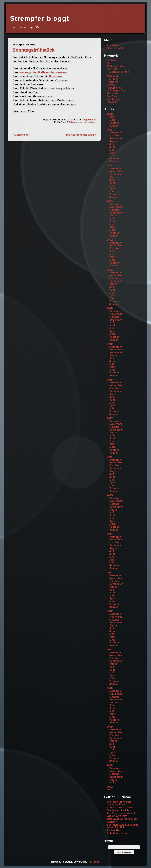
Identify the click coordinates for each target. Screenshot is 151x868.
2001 (110, 790)
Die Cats (112, 96)
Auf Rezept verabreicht (121, 813)
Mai (112, 150)
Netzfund (112, 76)
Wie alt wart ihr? (117, 816)
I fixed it (112, 102)
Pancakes (56, 76)
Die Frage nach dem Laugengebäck (119, 803)
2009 (110, 727)
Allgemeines (89, 119)
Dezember (116, 133)
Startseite (113, 45)
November (116, 171)
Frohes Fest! (115, 830)
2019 (110, 344)
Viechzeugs (114, 99)
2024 (110, 166)
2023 (110, 201)
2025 (110, 130)
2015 (110, 495)
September (116, 138)
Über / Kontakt (116, 48)
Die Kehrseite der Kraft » (81, 135)
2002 (110, 787)
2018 (110, 380)
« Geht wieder (21, 135)
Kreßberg (113, 82)
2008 (110, 765)
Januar (114, 126)
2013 (110, 573)
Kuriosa (112, 60)
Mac (109, 63)
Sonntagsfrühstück (34, 50)
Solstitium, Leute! (118, 833)
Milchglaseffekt (116, 828)
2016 (110, 457)
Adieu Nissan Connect (121, 807)
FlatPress (113, 79)
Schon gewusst (116, 90)
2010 (110, 688)
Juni (112, 147)
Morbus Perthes (119, 72)
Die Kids (112, 69)
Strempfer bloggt (40, 19)
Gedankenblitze (116, 66)
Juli (112, 144)
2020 (110, 308)
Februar (114, 123)
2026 (110, 114)
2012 (110, 611)
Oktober (114, 135)
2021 (110, 270)
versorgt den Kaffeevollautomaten (43, 72)
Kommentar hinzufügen (83, 122)
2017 (110, 418)
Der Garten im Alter (119, 810)
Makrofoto (113, 93)
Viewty (111, 85)
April (112, 117)
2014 (110, 534)
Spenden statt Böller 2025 (123, 825)
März (112, 120)
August (114, 141)
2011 (110, 650)
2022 (110, 240)
